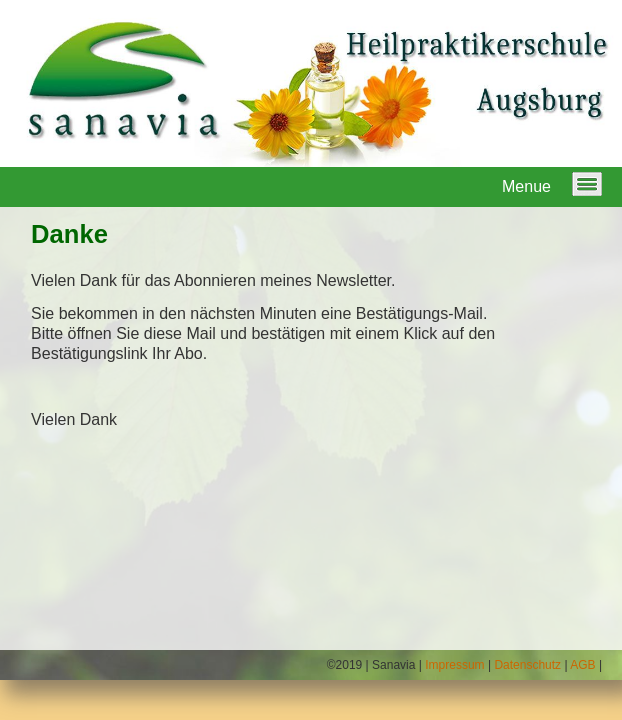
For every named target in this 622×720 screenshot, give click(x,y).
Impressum (454, 665)
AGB (582, 665)
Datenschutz (527, 665)
